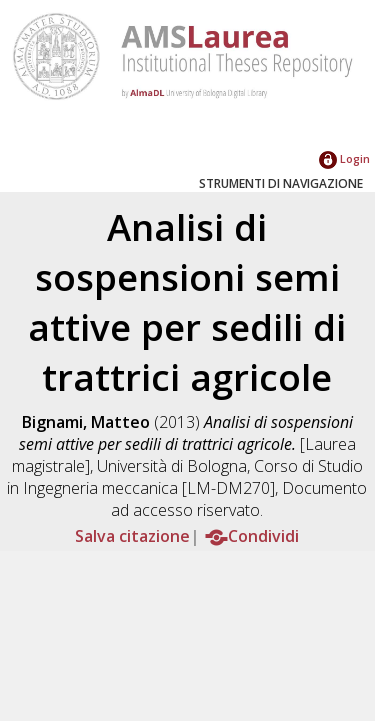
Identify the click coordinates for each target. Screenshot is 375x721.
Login (344, 158)
